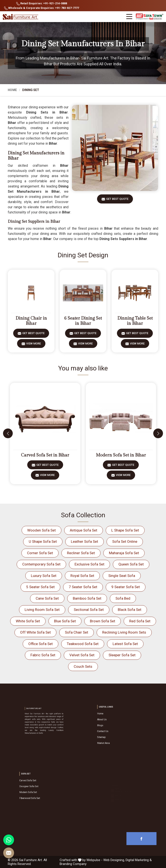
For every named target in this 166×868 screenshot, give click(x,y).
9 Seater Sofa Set (126, 587)
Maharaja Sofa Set (124, 553)
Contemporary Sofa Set (41, 564)
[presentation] (8, 433)
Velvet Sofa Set (82, 655)
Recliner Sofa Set (81, 553)
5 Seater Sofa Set (40, 587)
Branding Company (73, 864)
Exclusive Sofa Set (89, 564)
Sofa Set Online (125, 541)
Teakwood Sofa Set (83, 644)
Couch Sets (83, 666)
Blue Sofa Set (65, 621)
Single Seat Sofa (122, 576)
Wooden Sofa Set (41, 530)
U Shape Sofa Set (43, 541)
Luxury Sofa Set (44, 576)
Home (12, 90)
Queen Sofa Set (131, 564)
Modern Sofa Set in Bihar (121, 455)
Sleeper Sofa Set (122, 655)
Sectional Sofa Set (89, 610)
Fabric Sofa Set (43, 655)
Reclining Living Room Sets (124, 632)
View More (34, 345)
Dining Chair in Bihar (31, 321)
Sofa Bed (123, 598)
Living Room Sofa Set (42, 610)
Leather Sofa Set (85, 541)
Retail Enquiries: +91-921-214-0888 (42, 4)
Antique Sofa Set (84, 530)
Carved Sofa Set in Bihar (45, 455)
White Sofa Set (28, 621)
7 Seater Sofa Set (83, 587)
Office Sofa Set (41, 644)
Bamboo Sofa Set (87, 598)
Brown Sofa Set (103, 621)
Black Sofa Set (130, 610)
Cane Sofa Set (47, 598)
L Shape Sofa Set (125, 530)
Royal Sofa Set (82, 576)
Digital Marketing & (139, 860)
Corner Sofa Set (40, 553)
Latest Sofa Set (125, 644)
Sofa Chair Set (77, 632)
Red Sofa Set (140, 621)
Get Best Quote (117, 200)
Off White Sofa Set (35, 632)
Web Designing (114, 860)
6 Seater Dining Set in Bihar (83, 321)
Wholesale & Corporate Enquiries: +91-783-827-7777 (41, 8)
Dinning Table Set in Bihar (135, 321)
